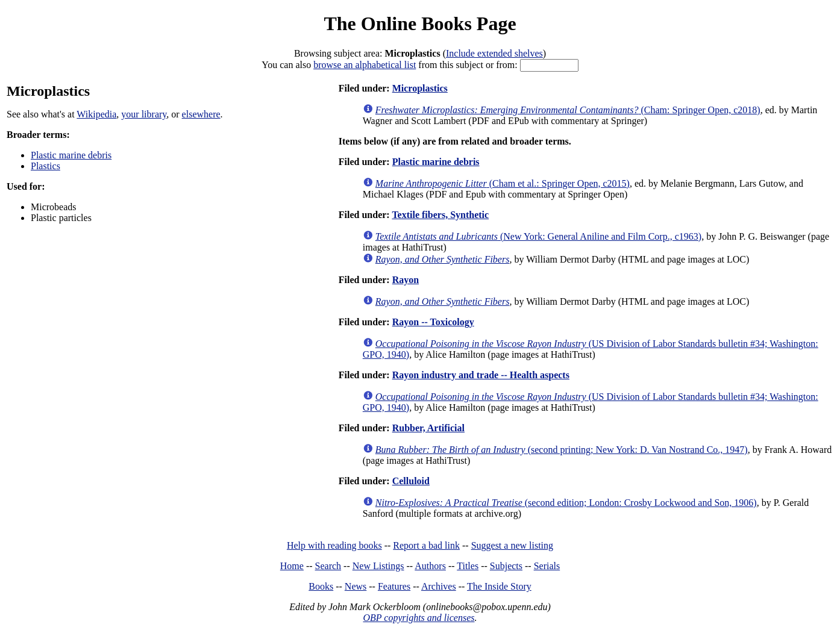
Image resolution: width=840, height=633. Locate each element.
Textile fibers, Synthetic (440, 215)
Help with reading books (334, 545)
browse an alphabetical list (365, 65)
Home (292, 566)
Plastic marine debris (71, 155)
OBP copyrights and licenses (418, 618)
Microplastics (420, 88)
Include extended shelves (494, 53)
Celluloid (411, 481)
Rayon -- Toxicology (433, 322)
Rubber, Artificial (428, 428)
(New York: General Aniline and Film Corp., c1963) (538, 236)
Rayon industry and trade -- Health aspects (481, 375)
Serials (547, 566)
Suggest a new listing (512, 545)
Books (321, 586)
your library (144, 114)
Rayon (406, 280)
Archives (439, 586)
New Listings (378, 566)
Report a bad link (426, 545)
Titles (468, 566)
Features (394, 586)
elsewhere (201, 114)
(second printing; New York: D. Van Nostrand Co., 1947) (562, 450)
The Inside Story (499, 586)
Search (328, 566)
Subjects (506, 566)
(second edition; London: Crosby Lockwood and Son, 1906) (566, 503)
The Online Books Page (420, 23)
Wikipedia (96, 114)
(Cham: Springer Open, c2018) (568, 110)
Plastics (45, 166)
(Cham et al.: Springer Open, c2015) (503, 183)
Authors (430, 566)
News (356, 586)
